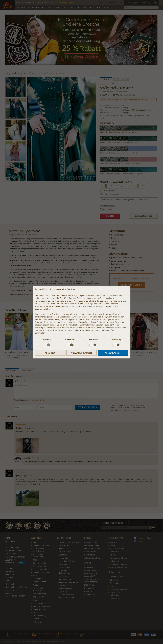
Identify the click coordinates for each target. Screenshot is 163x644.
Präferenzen (70, 339)
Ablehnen (50, 353)
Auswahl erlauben (81, 353)
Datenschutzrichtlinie (112, 327)
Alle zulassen (113, 353)
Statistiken (93, 339)
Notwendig (47, 339)
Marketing (116, 339)
